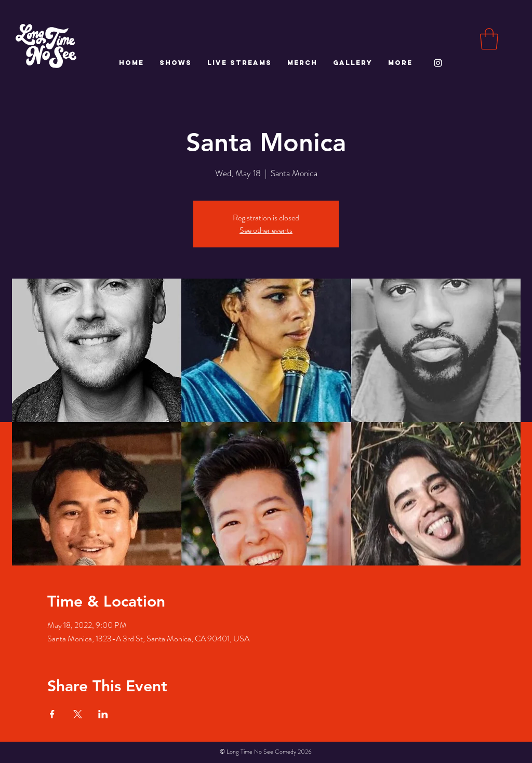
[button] (489, 39)
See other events (266, 230)
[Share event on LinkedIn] (103, 714)
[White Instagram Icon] (438, 63)
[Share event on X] (78, 714)
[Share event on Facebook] (52, 714)
